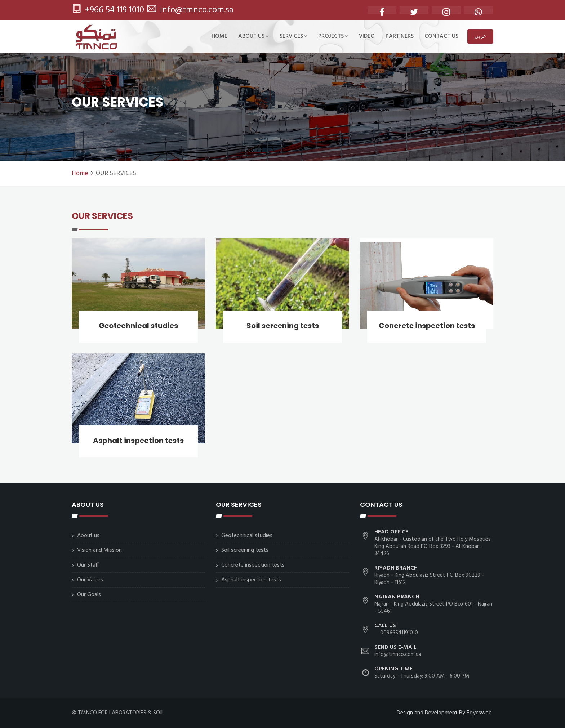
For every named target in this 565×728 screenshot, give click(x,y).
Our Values (90, 580)
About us (253, 36)
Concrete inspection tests (427, 326)
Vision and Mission (99, 550)
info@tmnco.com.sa (190, 10)
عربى (480, 36)
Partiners (400, 36)
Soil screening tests (283, 326)
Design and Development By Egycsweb (444, 713)
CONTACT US (441, 36)
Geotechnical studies (138, 326)
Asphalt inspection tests (138, 441)
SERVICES (293, 36)
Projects (333, 36)
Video (367, 36)
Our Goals (89, 595)
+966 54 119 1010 (108, 10)
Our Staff (88, 565)
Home (219, 36)
